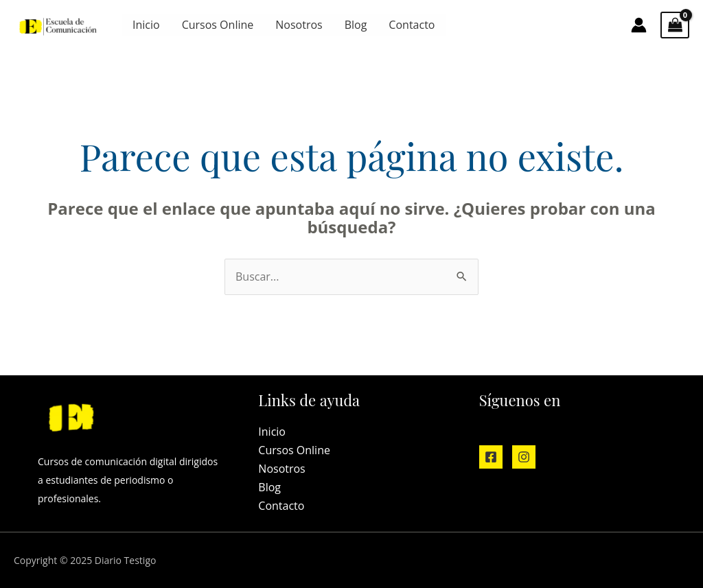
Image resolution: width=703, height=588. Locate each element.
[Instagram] (524, 457)
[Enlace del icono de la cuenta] (639, 25)
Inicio (146, 25)
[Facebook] (491, 457)
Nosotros (299, 25)
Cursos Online (218, 25)
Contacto (412, 25)
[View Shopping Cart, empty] (675, 25)
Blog (356, 25)
